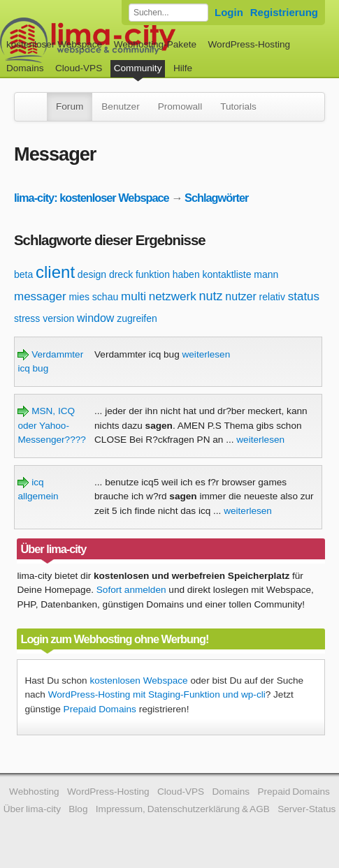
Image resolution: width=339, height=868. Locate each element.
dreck (121, 274)
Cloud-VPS (79, 68)
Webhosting (34, 792)
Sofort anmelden (131, 590)
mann (266, 274)
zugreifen (137, 318)
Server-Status (306, 809)
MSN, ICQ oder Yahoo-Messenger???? (52, 425)
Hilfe (183, 68)
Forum (70, 106)
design (92, 274)
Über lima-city (32, 809)
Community (138, 68)
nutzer (240, 296)
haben (186, 274)
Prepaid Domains (100, 709)
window (95, 318)
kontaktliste (226, 274)
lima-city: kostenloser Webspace (92, 198)
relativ (272, 297)
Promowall (180, 106)
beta (23, 274)
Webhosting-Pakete (155, 44)
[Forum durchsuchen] (168, 13)
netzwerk (173, 296)
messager (40, 296)
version (58, 318)
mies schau (93, 297)
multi (134, 296)
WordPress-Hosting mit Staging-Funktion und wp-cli (157, 694)
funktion (153, 274)
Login (229, 12)
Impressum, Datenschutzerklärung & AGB (183, 809)
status (304, 296)
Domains (25, 68)
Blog (78, 809)
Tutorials (238, 106)
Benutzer (120, 106)
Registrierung (284, 12)
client (55, 272)
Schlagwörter (216, 198)
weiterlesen (206, 354)
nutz (211, 296)
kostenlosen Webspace (138, 681)
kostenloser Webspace (54, 44)
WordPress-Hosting (249, 44)
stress (27, 318)
